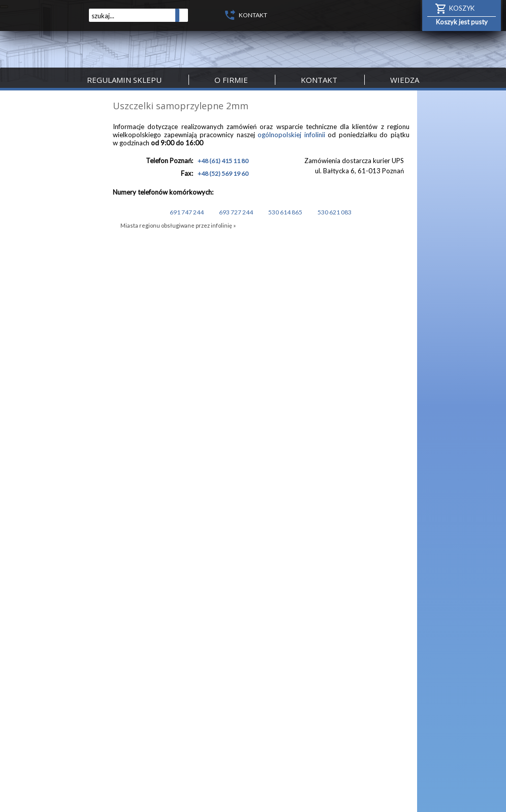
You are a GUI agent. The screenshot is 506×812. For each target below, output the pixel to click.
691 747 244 (186, 212)
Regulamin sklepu (124, 80)
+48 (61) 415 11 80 (223, 161)
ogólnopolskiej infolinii (291, 135)
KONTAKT (253, 15)
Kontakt (319, 80)
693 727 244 (235, 212)
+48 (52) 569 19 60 (223, 174)
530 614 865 (285, 212)
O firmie (231, 80)
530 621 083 (334, 212)
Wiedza (405, 80)
